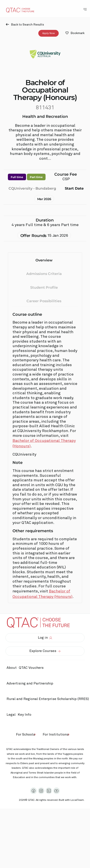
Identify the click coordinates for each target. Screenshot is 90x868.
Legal (11, 715)
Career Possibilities (44, 301)
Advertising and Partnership (30, 683)
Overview (44, 260)
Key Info (26, 715)
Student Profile (44, 287)
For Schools (26, 734)
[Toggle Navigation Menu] (85, 9)
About (12, 668)
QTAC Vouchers (31, 668)
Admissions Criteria (44, 274)
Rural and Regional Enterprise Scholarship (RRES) (48, 699)
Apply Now (49, 33)
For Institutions (56, 734)
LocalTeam (77, 800)
